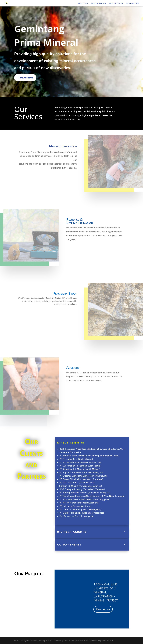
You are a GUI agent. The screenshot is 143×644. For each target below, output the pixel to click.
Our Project (116, 3)
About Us (83, 3)
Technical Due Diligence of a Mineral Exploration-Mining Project (106, 594)
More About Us (25, 78)
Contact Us (133, 3)
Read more (103, 611)
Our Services (98, 3)
